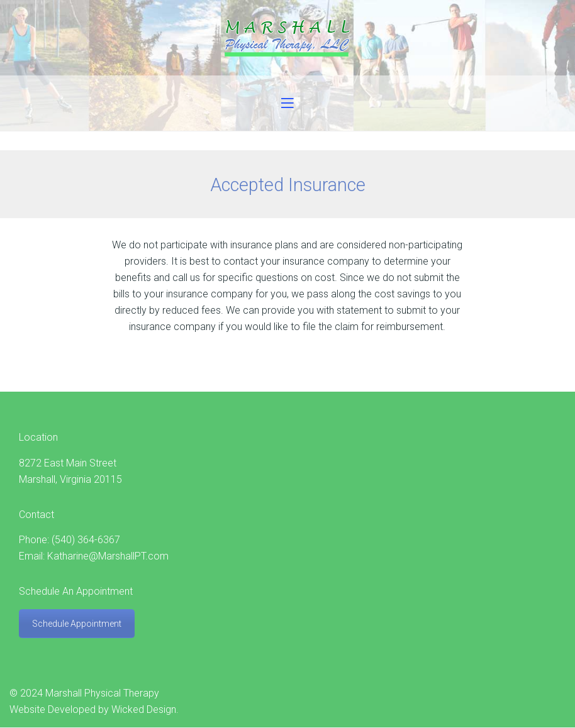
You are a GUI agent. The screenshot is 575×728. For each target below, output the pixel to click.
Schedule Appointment (77, 624)
